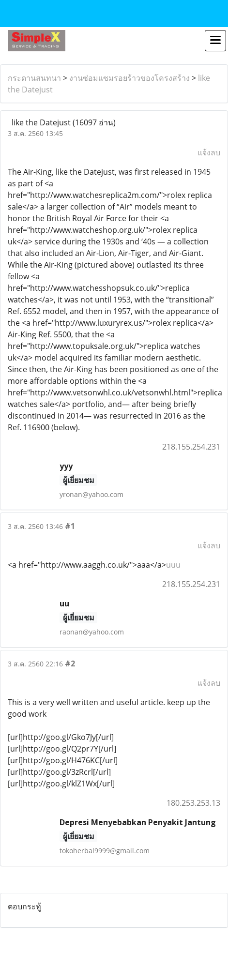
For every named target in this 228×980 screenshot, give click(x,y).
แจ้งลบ (209, 152)
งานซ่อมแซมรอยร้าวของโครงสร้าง (129, 78)
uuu (173, 565)
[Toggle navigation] (215, 41)
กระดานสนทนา (34, 78)
